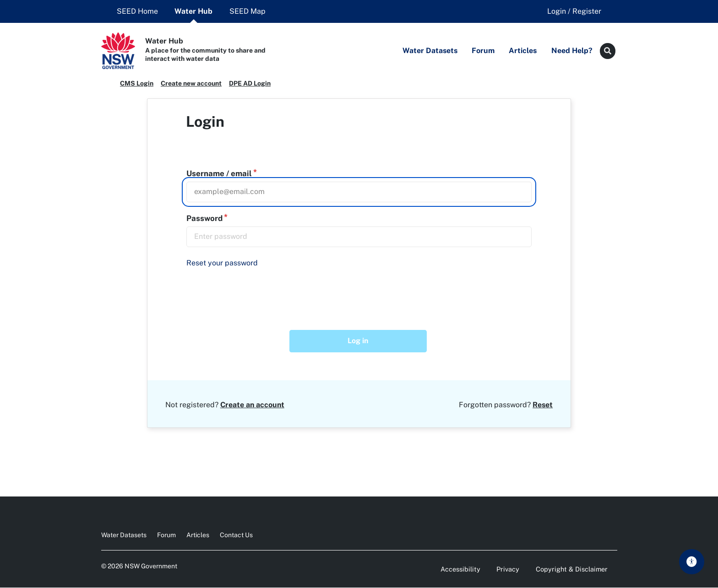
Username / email (219, 173)
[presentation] (257, 293)
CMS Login (137, 83)
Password (204, 218)
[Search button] (608, 51)
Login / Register (574, 11)
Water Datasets (124, 535)
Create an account (252, 405)
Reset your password (222, 263)
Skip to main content (694, 561)
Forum (166, 535)
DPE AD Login (250, 83)
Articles (198, 535)
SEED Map (247, 11)
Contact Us (236, 535)
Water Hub (193, 11)
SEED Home (137, 11)
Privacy (508, 569)
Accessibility (460, 569)
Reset (543, 405)
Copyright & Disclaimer (572, 569)
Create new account (191, 83)
